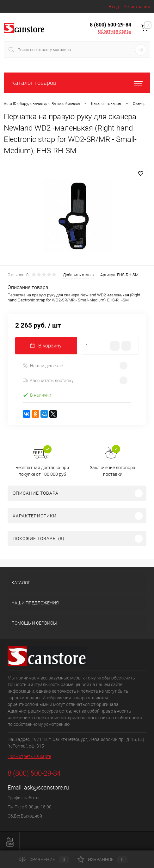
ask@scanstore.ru (46, 787)
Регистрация (137, 7)
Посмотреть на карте (29, 756)
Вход (114, 7)
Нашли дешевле (43, 366)
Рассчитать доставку (48, 381)
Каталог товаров (77, 83)
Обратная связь (115, 31)
